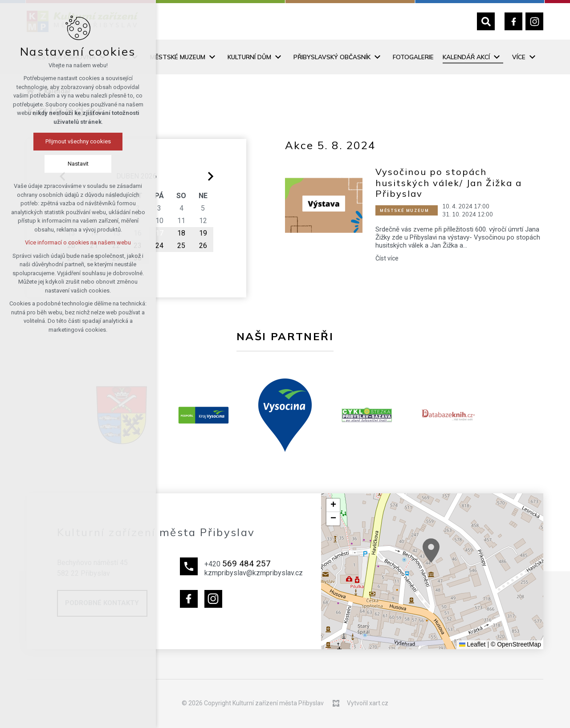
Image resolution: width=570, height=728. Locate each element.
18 (181, 233)
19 (203, 233)
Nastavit (78, 164)
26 (203, 246)
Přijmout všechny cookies (78, 141)
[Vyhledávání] (486, 21)
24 (159, 246)
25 (181, 246)
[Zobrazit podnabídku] (212, 57)
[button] (431, 551)
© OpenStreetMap (516, 644)
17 (159, 233)
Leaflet (472, 644)
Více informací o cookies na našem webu (78, 242)
